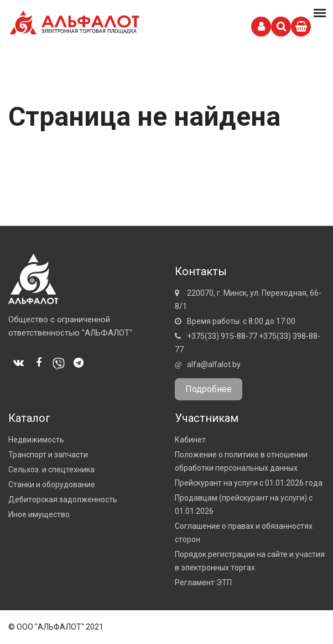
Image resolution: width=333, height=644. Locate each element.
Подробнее (209, 389)
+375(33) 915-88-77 (222, 336)
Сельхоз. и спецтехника (51, 470)
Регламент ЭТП (203, 583)
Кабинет (190, 440)
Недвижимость (36, 440)
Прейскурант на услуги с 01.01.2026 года (249, 483)
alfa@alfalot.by (214, 364)
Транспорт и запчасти (48, 455)
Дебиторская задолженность (63, 499)
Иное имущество (39, 514)
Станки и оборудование (52, 485)
